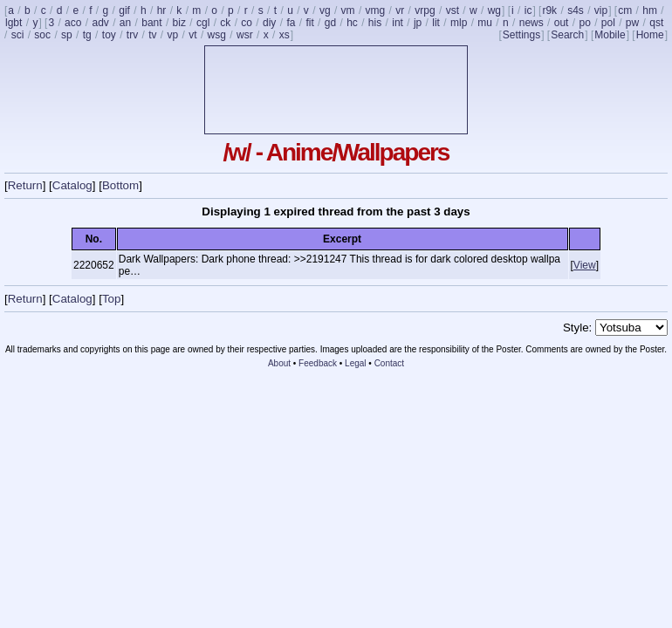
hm (650, 10)
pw (632, 23)
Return (25, 185)
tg (87, 35)
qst (656, 23)
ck (225, 23)
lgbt (14, 23)
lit (436, 23)
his (375, 23)
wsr (245, 35)
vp (173, 35)
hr (162, 10)
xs (285, 35)
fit (309, 23)
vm (348, 10)
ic (528, 10)
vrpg (425, 10)
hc (352, 23)
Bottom (120, 185)
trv (132, 35)
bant (151, 23)
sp (67, 35)
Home (650, 35)
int (398, 23)
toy (109, 35)
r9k (549, 10)
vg (325, 10)
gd (330, 23)
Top (112, 299)
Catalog (72, 185)
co (247, 23)
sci (18, 35)
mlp (459, 23)
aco (73, 23)
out (562, 23)
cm (625, 10)
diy (269, 23)
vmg (376, 10)
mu (485, 23)
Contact (389, 363)
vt (192, 35)
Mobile (610, 35)
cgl (203, 23)
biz (179, 23)
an (125, 23)
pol (608, 23)
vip (601, 10)
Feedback (318, 363)
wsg (217, 35)
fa (291, 23)
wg (494, 10)
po (584, 23)
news (531, 23)
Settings (521, 35)
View (585, 265)
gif (124, 10)
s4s (576, 10)
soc (42, 35)
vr (400, 10)
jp (418, 23)
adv (100, 23)
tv (152, 35)
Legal (355, 363)
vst (453, 10)
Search (567, 35)
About (279, 363)
